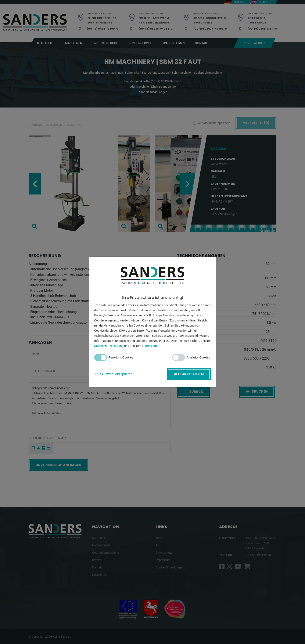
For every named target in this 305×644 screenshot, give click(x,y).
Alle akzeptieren (188, 374)
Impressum (149, 346)
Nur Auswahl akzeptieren (114, 374)
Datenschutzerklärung (109, 346)
